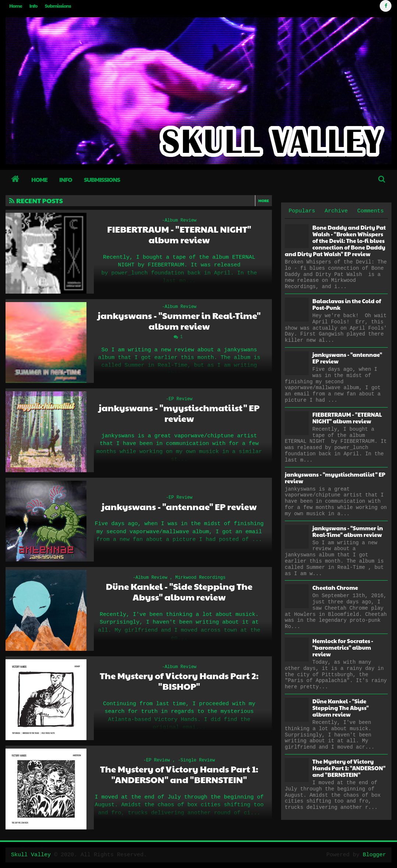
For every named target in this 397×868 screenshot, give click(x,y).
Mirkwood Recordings (200, 578)
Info (33, 6)
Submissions (58, 6)
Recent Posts (36, 200)
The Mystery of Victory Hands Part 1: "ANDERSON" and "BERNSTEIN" (179, 774)
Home (16, 6)
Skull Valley (31, 855)
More (264, 201)
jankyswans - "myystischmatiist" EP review (179, 413)
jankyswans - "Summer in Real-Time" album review (179, 321)
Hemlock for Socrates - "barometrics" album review (343, 647)
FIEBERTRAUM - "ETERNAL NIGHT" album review (179, 234)
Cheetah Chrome (335, 587)
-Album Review (179, 220)
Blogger (374, 855)
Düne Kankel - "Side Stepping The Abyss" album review (179, 592)
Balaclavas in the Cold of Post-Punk (347, 304)
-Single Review (196, 760)
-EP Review (179, 399)
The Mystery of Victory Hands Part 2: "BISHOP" (179, 681)
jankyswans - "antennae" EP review (179, 507)
